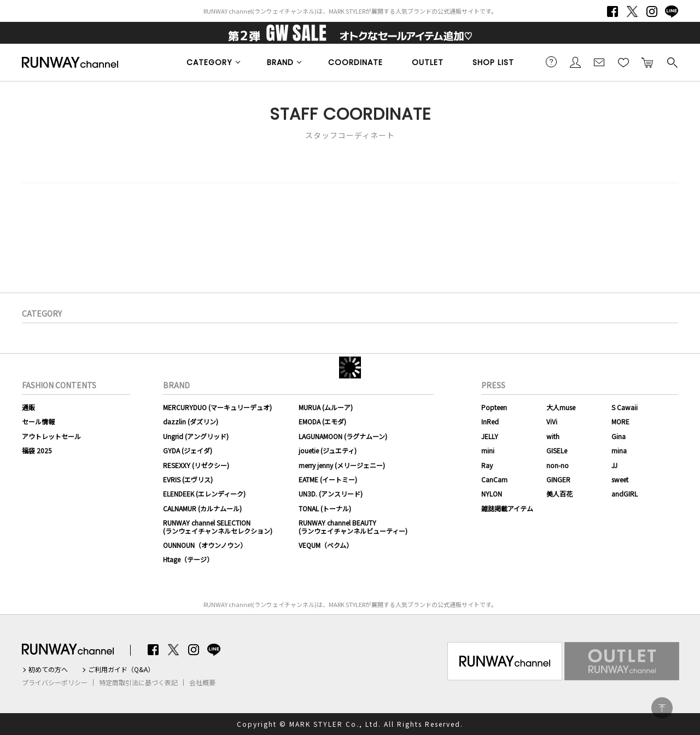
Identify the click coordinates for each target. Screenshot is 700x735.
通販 (28, 407)
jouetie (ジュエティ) (328, 450)
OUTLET (428, 62)
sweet (620, 479)
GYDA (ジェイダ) (188, 450)
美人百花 (559, 494)
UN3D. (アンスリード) (331, 494)
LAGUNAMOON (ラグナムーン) (343, 436)
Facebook (612, 11)
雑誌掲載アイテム (507, 508)
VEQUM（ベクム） (326, 545)
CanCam (494, 479)
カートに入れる (647, 62)
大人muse (561, 407)
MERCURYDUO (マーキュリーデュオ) (217, 407)
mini (488, 450)
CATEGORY (209, 62)
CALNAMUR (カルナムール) (202, 508)
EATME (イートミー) (328, 479)
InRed (490, 421)
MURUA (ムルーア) (326, 407)
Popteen (494, 407)
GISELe (557, 450)
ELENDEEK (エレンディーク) (204, 494)
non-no (558, 465)
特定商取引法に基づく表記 (138, 682)
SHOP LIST (493, 62)
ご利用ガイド (551, 62)
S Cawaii (625, 407)
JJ (614, 465)
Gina (619, 436)
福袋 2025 (37, 450)
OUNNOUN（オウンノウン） (205, 545)
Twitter (632, 11)
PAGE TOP (662, 708)
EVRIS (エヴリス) (188, 479)
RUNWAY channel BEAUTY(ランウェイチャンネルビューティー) (353, 526)
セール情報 (38, 421)
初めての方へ (48, 669)
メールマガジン (599, 62)
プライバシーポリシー (55, 682)
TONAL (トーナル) (325, 508)
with (553, 436)
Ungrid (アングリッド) (196, 436)
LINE (672, 11)
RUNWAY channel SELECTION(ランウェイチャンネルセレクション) (218, 526)
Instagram (652, 11)
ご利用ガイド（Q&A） (121, 669)
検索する (672, 62)
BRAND (280, 62)
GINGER (558, 479)
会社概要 (202, 682)
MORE (620, 421)
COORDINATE (355, 62)
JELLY (490, 436)
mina (619, 450)
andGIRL (625, 494)
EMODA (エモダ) (322, 421)
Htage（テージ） (188, 559)
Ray (487, 465)
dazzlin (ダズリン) (191, 421)
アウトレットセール (51, 436)
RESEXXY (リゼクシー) (196, 465)
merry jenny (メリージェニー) (342, 465)
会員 (575, 62)
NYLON (492, 494)
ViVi (552, 421)
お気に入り (623, 62)
